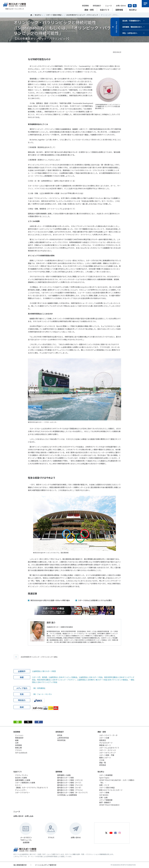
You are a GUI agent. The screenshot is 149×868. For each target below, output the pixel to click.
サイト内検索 (135, 6)
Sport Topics (104, 778)
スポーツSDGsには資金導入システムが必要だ (95, 600)
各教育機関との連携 (23, 780)
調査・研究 (102, 732)
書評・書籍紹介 (105, 802)
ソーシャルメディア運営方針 (46, 865)
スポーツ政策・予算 (107, 755)
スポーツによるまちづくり (109, 748)
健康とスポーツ (105, 758)
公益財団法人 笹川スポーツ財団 (44, 671)
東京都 (44, 677)
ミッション (19, 735)
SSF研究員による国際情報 (67, 795)
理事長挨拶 (19, 738)
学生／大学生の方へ (130, 33)
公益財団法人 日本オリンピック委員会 (63, 677)
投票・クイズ (104, 785)
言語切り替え (130, 6)
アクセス (18, 750)
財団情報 (85, 6)
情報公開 (18, 748)
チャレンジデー (21, 790)
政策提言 (103, 740)
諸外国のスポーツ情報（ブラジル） (70, 790)
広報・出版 (103, 797)
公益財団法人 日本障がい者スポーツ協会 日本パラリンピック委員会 (102, 680)
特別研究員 (61, 740)
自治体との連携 (21, 778)
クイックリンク (116, 27)
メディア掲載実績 (106, 800)
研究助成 (103, 765)
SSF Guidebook (21, 753)
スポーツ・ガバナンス (108, 750)
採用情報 (18, 745)
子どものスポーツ (106, 743)
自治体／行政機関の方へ (132, 21)
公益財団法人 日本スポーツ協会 (91, 677)
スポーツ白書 (104, 738)
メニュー (145, 4)
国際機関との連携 (64, 775)
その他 (102, 760)
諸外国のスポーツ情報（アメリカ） (70, 785)
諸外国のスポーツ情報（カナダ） (70, 788)
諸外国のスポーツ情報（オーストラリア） (73, 792)
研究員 (60, 735)
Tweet (28, 46)
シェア (39, 46)
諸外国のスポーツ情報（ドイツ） (70, 783)
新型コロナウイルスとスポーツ (111, 790)
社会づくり (18, 772)
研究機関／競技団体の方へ (132, 27)
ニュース (108, 6)
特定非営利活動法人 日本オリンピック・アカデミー (56, 680)
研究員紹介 (97, 6)
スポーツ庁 (36, 677)
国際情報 (59, 772)
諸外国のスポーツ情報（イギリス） (70, 780)
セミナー (18, 785)
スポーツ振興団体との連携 (25, 783)
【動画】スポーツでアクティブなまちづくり (32, 788)
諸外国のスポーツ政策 (65, 778)
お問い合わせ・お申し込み (23, 816)
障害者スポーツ (105, 745)
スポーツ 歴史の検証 (54, 15)
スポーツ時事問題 (106, 775)
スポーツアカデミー (23, 792)
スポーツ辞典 (104, 792)
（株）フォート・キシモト (42, 694)
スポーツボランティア (107, 753)
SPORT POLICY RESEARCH (109, 805)
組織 (17, 740)
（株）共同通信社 (39, 688)
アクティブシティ (22, 775)
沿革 (17, 743)
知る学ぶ (38, 15)
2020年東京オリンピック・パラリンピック (82, 15)
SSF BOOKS (104, 795)
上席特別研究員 (63, 738)
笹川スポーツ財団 (31, 15)
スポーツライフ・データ (108, 735)
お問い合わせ (121, 6)
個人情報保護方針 (20, 865)
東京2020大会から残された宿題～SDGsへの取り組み (50, 600)
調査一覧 (103, 763)
